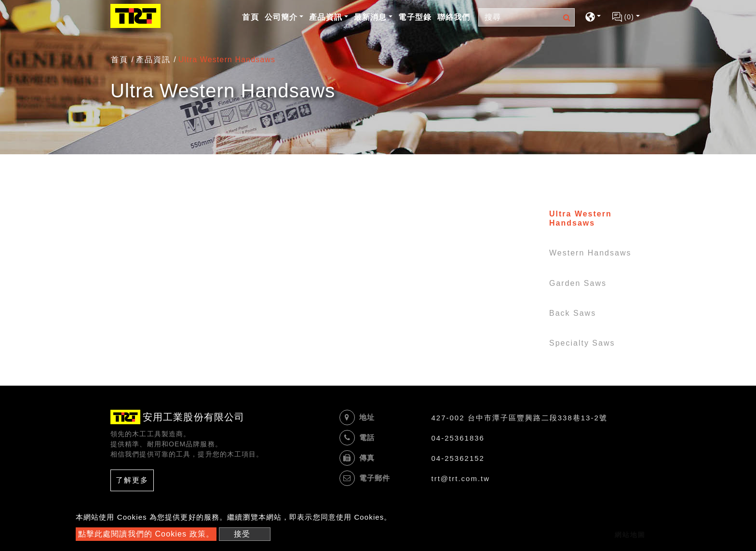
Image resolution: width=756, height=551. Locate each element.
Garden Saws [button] (578, 283)
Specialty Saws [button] (582, 343)
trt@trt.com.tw (461, 478)
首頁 (251, 16)
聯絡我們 (454, 17)
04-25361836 (458, 438)
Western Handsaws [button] (590, 253)
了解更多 (132, 480)
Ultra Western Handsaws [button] (580, 218)
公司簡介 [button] (281, 17)
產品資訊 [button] (325, 17)
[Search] (526, 17)
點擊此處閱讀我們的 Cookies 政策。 (146, 534)
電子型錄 (415, 17)
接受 (242, 534)
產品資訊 (153, 60)
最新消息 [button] (370, 17)
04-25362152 (458, 458)
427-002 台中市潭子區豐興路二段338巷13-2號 (520, 418)
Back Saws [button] (573, 313)
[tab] (584, 221)
